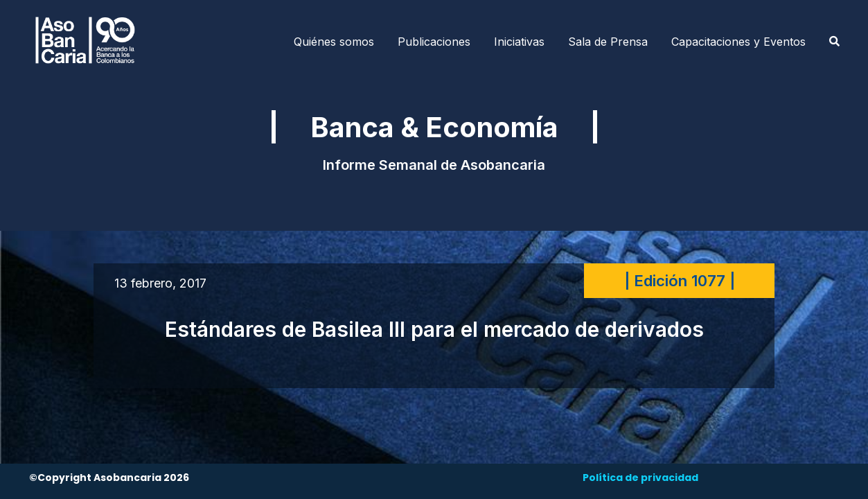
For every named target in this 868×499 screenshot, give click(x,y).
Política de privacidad (640, 478)
